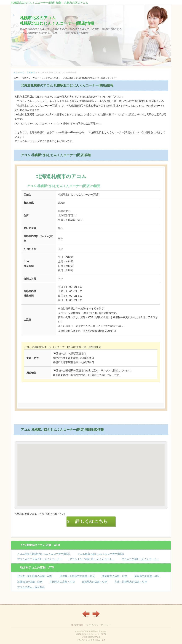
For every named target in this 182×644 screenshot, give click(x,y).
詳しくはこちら (91, 393)
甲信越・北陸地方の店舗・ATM (77, 576)
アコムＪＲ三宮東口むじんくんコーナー (92, 559)
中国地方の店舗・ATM (62, 582)
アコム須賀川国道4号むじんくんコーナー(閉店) (44, 554)
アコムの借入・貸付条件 (31, 587)
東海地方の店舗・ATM (147, 576)
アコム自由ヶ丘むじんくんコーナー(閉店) (101, 554)
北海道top (31, 72)
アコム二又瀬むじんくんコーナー (140, 559)
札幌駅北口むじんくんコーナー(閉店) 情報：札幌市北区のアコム (50, 3)
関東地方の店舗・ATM (115, 576)
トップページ (19, 72)
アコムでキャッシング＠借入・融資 (91, 640)
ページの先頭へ (163, 601)
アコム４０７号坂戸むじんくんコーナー (40, 559)
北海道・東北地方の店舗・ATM (35, 576)
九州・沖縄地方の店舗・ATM (131, 582)
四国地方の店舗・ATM (95, 582)
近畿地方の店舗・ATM (30, 582)
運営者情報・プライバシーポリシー (91, 625)
